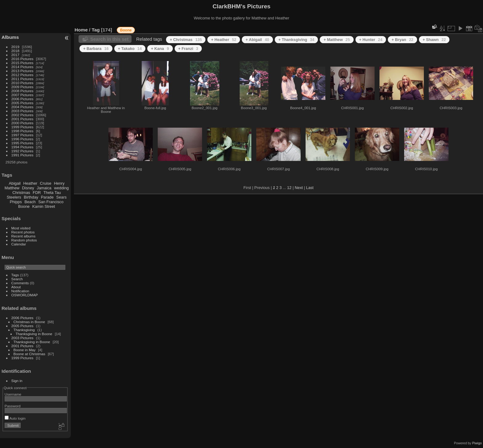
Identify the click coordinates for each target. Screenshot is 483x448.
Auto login (15, 418)
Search (17, 279)
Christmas (21, 193)
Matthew (12, 188)
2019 (15, 47)
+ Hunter (371, 40)
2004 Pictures (22, 107)
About (16, 287)
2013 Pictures (22, 71)
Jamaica (44, 188)
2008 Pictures (22, 91)
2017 (15, 55)
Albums (10, 37)
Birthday (31, 197)
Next (299, 188)
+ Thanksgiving (296, 40)
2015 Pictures (22, 63)
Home (81, 30)
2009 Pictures (22, 87)
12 (289, 188)
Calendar (19, 244)
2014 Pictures (22, 67)
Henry (59, 183)
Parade (47, 197)
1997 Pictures (22, 135)
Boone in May (25, 350)
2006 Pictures (22, 99)
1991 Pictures (22, 155)
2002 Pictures (22, 115)
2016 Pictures (22, 59)
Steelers (14, 197)
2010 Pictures (22, 83)
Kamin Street (44, 206)
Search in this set (109, 39)
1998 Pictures (22, 131)
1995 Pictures (22, 143)
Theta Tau (52, 193)
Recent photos (23, 232)
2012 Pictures (22, 75)
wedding (61, 188)
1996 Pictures (22, 139)
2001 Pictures (22, 119)
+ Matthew (337, 40)
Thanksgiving (24, 330)
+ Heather (224, 40)
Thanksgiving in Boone (34, 334)
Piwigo (477, 443)
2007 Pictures (22, 95)
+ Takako (130, 49)
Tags (15, 275)
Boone (24, 206)
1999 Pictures (22, 127)
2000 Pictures (22, 123)
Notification (20, 291)
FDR (37, 193)
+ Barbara (96, 49)
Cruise (46, 183)
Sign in (17, 381)
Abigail (15, 183)
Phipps (16, 202)
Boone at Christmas (29, 354)
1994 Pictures (22, 147)
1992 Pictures (22, 151)
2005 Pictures (22, 103)
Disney (28, 188)
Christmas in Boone (29, 322)
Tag (96, 30)
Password (13, 406)
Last (310, 188)
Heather (30, 183)
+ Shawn (434, 40)
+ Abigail (257, 40)
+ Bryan (402, 40)
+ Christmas (186, 40)
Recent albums (23, 236)
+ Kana (160, 49)
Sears (61, 197)
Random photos (24, 240)
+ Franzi (188, 49)
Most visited (21, 228)
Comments (20, 283)
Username (13, 394)
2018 (15, 51)
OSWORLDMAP (25, 295)
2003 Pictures (22, 111)
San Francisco (51, 202)
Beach (30, 202)
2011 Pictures (22, 79)
